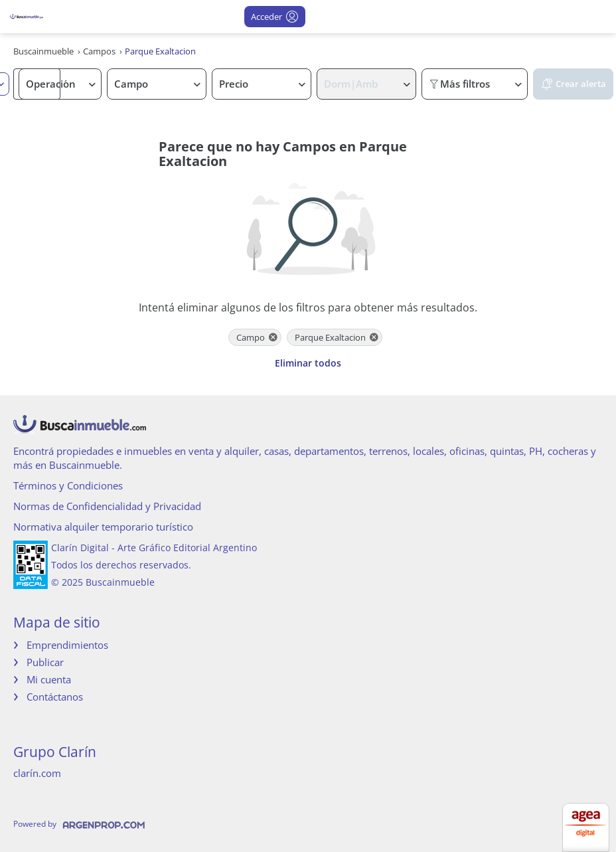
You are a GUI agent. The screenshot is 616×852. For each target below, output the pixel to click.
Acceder (275, 17)
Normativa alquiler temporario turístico (103, 527)
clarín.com (37, 773)
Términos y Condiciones (68, 485)
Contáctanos (55, 697)
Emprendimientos (67, 645)
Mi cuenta (49, 679)
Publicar (45, 662)
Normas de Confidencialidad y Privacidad (107, 506)
